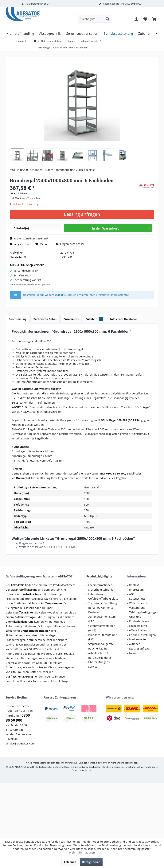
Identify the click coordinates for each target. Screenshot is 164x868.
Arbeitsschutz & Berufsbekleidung (100, 655)
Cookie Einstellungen (143, 635)
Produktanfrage (139, 621)
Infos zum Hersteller (124, 319)
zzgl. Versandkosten (33, 198)
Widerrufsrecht (139, 603)
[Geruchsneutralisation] (82, 34)
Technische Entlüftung (103, 603)
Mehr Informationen (82, 852)
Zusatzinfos (71, 319)
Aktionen (135, 644)
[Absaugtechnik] (50, 34)
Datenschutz (137, 599)
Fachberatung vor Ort (38, 4)
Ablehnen (70, 862)
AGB (132, 594)
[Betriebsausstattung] (118, 34)
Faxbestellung (138, 626)
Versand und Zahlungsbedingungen (144, 610)
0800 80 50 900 (133, 4)
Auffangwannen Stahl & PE (102, 619)
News (133, 653)
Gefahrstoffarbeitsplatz (103, 599)
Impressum (136, 590)
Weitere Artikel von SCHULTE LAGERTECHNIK (46, 547)
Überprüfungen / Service (99, 664)
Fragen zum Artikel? (71, 244)
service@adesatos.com (20, 743)
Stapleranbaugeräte (101, 644)
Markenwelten (138, 639)
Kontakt (134, 585)
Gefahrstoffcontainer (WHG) (102, 628)
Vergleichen (19, 244)
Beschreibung (18, 319)
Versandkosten (96, 763)
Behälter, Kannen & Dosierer (101, 610)
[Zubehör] (144, 34)
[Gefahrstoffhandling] (20, 34)
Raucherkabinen (99, 648)
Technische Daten (45, 319)
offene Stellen (138, 630)
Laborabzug (96, 594)
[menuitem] (154, 19)
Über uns (135, 617)
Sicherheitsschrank (100, 590)
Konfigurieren (91, 862)
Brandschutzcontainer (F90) (102, 637)
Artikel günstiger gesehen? (29, 238)
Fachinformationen (100, 585)
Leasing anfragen (140, 648)
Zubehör (94, 319)
